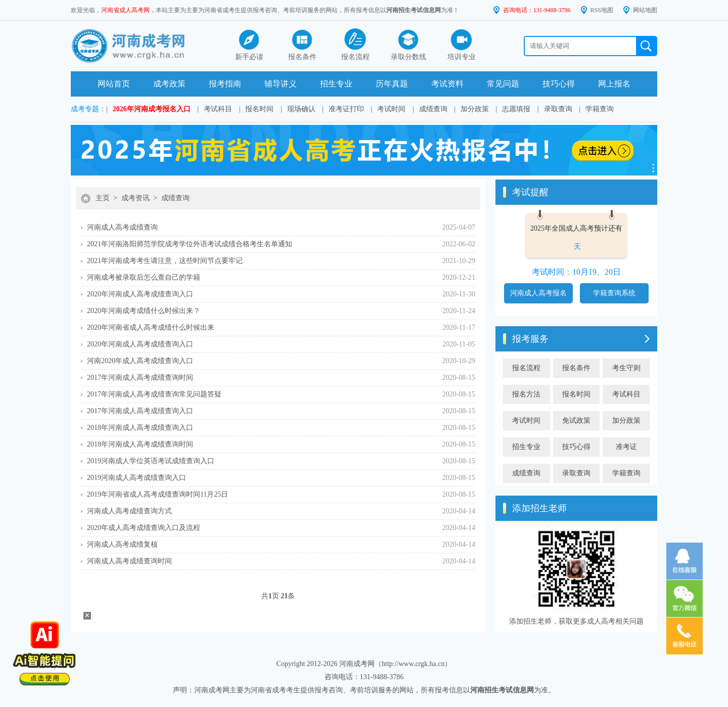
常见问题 (503, 84)
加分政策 (475, 109)
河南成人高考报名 (538, 293)
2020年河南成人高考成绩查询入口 (140, 294)
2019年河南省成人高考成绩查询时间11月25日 (157, 494)
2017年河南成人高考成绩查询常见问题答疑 (154, 394)
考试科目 (218, 109)
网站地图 (645, 10)
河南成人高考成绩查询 (122, 227)
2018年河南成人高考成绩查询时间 (140, 444)
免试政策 (576, 421)
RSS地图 (602, 10)
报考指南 (225, 84)
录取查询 (558, 109)
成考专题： (88, 109)
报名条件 (576, 368)
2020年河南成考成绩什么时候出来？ (144, 311)
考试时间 (391, 109)
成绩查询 (433, 109)
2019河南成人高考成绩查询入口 (136, 478)
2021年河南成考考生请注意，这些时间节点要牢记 (165, 261)
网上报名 (614, 84)
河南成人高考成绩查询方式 (129, 511)
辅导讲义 (281, 84)
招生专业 (336, 84)
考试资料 (447, 84)
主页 (103, 198)
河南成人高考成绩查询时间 (129, 561)
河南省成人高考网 (125, 10)
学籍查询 (600, 109)
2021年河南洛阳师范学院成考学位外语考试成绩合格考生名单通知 (190, 244)
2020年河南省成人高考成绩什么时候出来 (151, 327)
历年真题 (392, 84)
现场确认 (301, 109)
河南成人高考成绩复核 (122, 544)
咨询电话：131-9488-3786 (537, 10)
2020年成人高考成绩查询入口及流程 (144, 528)
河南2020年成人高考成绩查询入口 (140, 361)
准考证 (626, 447)
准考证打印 (346, 109)
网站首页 (114, 84)
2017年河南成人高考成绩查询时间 (140, 378)
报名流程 (526, 368)
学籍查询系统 (614, 293)
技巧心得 (559, 84)
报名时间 (259, 109)
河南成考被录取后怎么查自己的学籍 (144, 277)
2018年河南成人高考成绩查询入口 (140, 428)
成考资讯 (135, 198)
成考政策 (169, 84)
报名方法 (526, 394)
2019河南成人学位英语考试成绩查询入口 (151, 461)
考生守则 (626, 368)
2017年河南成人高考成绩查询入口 (140, 411)
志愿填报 (516, 109)
